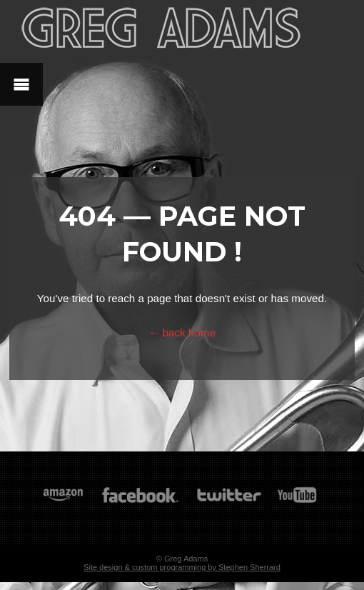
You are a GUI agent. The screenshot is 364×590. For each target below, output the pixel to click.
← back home (182, 332)
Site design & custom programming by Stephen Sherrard (182, 567)
